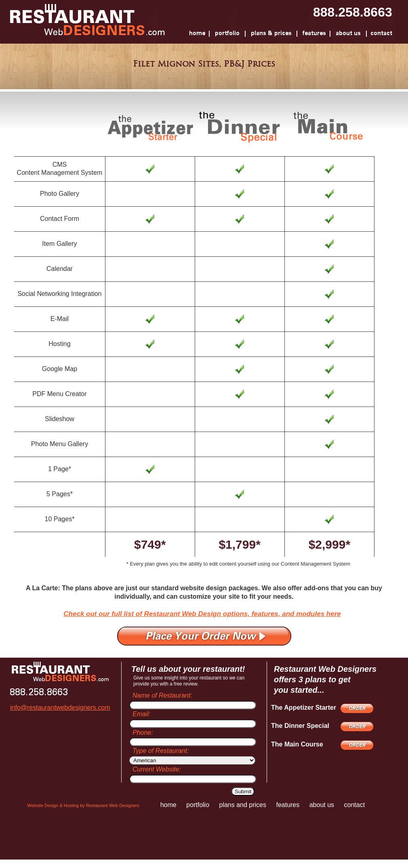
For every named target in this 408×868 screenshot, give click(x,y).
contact (355, 805)
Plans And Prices (271, 34)
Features (313, 34)
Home (199, 34)
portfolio (198, 805)
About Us (348, 34)
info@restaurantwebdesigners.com (60, 708)
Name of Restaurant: (162, 695)
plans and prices (243, 805)
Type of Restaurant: (161, 751)
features (288, 805)
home (168, 805)
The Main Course (297, 744)
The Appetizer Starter (304, 708)
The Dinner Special (300, 726)
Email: (141, 714)
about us (322, 805)
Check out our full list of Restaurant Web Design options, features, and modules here (202, 614)
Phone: (143, 733)
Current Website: (157, 769)
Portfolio (227, 34)
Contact (380, 34)
